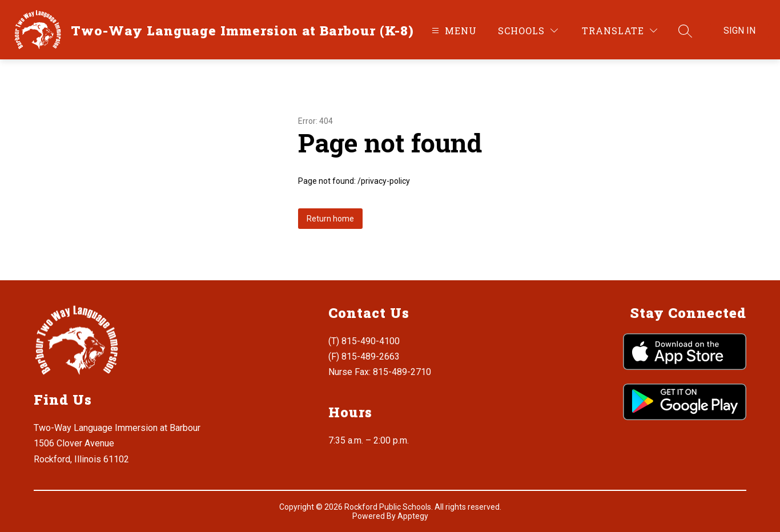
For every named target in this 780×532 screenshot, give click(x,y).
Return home (330, 219)
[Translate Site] (620, 31)
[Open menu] (453, 31)
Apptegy (413, 516)
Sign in (739, 31)
